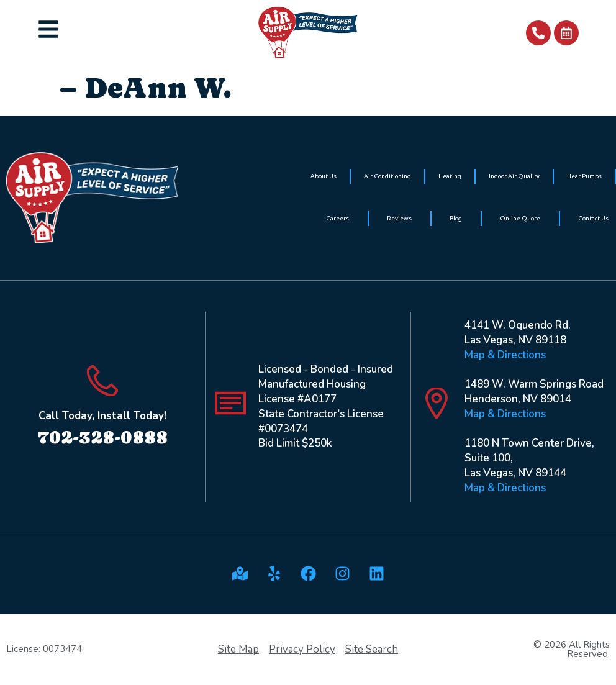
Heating (450, 176)
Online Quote (520, 218)
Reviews (399, 218)
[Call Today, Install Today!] (102, 381)
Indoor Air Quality (514, 176)
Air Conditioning (387, 176)
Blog (456, 218)
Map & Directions (505, 355)
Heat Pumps (584, 176)
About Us (324, 176)
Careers (337, 218)
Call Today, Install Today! (102, 416)
